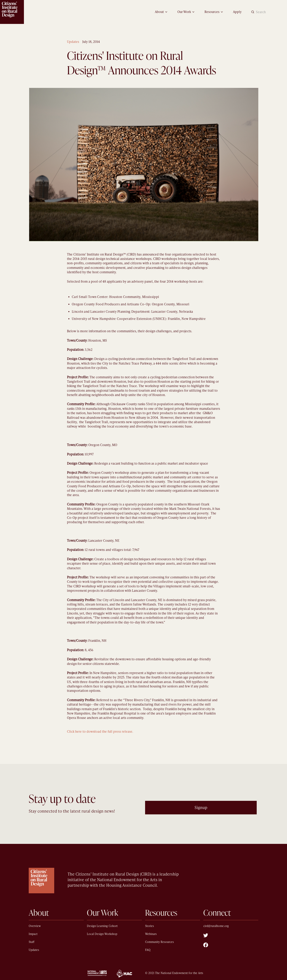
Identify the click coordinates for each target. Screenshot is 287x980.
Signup (201, 808)
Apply (237, 12)
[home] (12, 12)
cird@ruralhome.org (216, 926)
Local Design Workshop (102, 934)
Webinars (151, 934)
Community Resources (159, 942)
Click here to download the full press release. (100, 732)
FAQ (148, 950)
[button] (161, 12)
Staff (31, 942)
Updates (73, 42)
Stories (149, 926)
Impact (33, 934)
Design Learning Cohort (102, 926)
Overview (35, 926)
